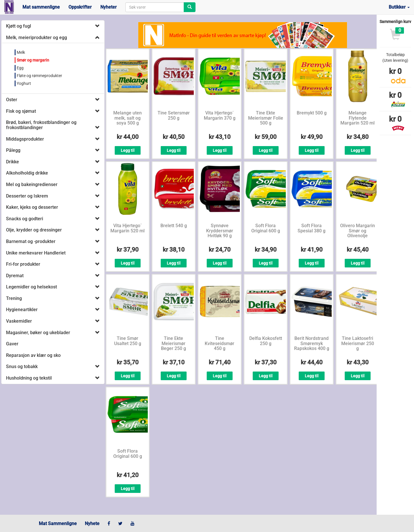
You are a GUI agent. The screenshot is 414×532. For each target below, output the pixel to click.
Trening (14, 298)
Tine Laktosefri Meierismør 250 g (358, 343)
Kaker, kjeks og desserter (32, 207)
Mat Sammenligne (58, 524)
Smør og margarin (33, 60)
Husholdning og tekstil (29, 378)
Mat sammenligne (41, 7)
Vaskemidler (19, 321)
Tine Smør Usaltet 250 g (128, 341)
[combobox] (155, 7)
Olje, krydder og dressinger (34, 230)
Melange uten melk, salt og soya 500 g (128, 118)
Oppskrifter (80, 7)
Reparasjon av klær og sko (33, 355)
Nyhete (92, 524)
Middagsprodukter (25, 139)
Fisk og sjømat (21, 111)
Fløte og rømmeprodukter (39, 76)
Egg (20, 68)
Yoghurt (24, 83)
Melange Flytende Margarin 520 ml (358, 118)
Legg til (128, 150)
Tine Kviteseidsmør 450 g (220, 343)
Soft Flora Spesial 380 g (312, 228)
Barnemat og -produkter (31, 241)
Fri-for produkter (23, 264)
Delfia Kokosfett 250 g (266, 341)
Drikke (13, 162)
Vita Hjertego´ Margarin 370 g (220, 115)
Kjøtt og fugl (19, 26)
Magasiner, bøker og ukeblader (38, 333)
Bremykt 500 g (312, 113)
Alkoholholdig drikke (27, 173)
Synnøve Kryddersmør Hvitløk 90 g (220, 231)
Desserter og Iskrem (27, 196)
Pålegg (13, 150)
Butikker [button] (399, 7)
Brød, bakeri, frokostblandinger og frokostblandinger (41, 125)
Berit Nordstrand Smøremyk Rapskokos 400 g (312, 343)
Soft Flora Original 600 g (266, 228)
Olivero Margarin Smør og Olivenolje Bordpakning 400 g (358, 236)
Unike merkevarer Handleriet (36, 253)
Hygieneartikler (22, 310)
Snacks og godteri (25, 219)
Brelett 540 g (174, 226)
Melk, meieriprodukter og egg (37, 38)
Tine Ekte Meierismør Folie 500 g (266, 118)
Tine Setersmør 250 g (174, 115)
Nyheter (109, 7)
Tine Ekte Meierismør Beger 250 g (174, 343)
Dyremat (15, 276)
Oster (12, 100)
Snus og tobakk (22, 367)
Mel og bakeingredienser (32, 184)
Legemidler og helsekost (31, 287)
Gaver (12, 344)
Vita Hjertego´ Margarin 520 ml (128, 228)
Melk (21, 52)
